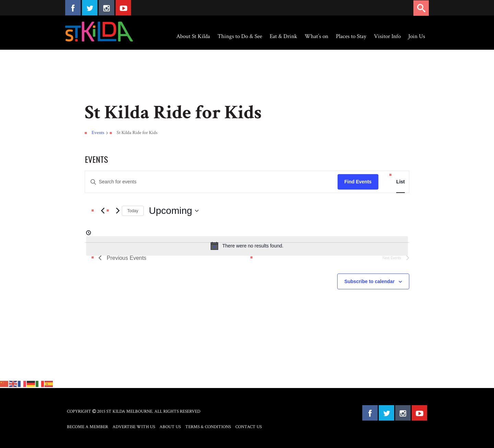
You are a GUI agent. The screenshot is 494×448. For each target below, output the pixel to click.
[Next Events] (118, 211)
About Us (170, 427)
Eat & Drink (283, 36)
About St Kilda (193, 36)
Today (133, 211)
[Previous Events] (103, 211)
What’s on (316, 36)
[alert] (247, 246)
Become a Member (87, 427)
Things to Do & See (240, 36)
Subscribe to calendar (369, 281)
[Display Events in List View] (401, 182)
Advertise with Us (134, 427)
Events (98, 133)
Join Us (417, 36)
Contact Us (249, 427)
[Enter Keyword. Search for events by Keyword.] (211, 182)
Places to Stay (351, 36)
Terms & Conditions (208, 427)
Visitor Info (387, 36)
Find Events (358, 182)
